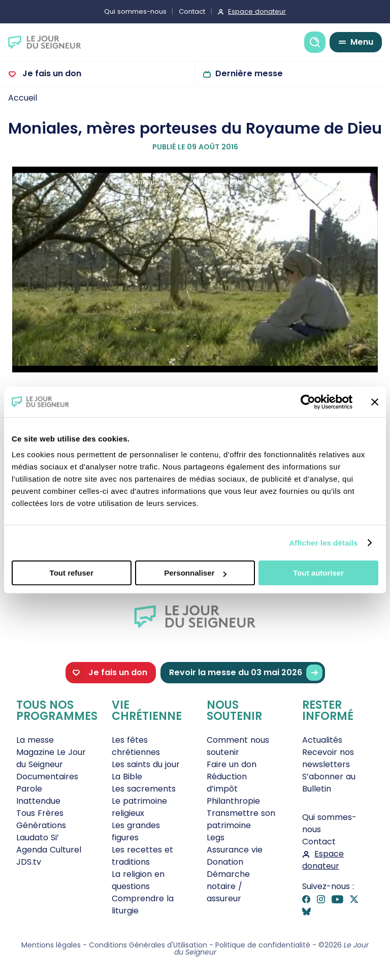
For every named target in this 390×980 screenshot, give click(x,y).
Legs (216, 837)
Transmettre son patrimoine (241, 819)
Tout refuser (72, 573)
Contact (192, 11)
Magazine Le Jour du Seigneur (51, 758)
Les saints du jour (146, 764)
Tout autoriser (318, 573)
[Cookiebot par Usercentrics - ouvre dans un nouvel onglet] (308, 402)
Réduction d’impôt (227, 783)
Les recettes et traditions (142, 856)
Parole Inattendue (38, 795)
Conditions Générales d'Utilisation (148, 945)
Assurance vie (235, 850)
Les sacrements (144, 789)
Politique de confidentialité (263, 945)
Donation (225, 862)
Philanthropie (233, 801)
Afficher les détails (323, 543)
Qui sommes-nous (135, 11)
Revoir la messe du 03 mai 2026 (246, 673)
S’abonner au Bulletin (329, 783)
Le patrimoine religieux (139, 807)
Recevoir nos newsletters (328, 758)
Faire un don (232, 764)
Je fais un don (51, 73)
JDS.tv (29, 862)
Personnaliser (195, 573)
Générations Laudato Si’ (41, 831)
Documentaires (47, 777)
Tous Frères (40, 813)
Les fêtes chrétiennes (136, 746)
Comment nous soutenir (238, 746)
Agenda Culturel (49, 850)
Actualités (322, 740)
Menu (362, 42)
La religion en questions (138, 880)
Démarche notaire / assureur (228, 886)
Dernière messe (249, 73)
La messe (35, 740)
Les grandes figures (136, 831)
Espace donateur (257, 11)
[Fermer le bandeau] (375, 402)
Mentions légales (51, 945)
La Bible (127, 777)
